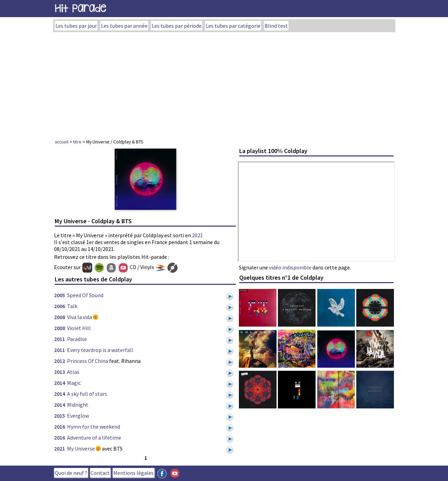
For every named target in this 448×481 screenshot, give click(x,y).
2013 (60, 372)
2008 (60, 317)
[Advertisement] (224, 84)
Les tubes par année (124, 26)
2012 (60, 361)
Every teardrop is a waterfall (100, 350)
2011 (60, 339)
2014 (60, 383)
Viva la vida (80, 317)
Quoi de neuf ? (71, 473)
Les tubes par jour (76, 26)
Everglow (78, 416)
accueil (62, 142)
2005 (60, 295)
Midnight (78, 405)
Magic (74, 383)
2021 (197, 235)
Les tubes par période (177, 26)
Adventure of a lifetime (94, 438)
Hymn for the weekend (94, 427)
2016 (60, 427)
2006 (60, 306)
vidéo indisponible (290, 267)
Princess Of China (88, 361)
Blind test (276, 26)
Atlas (73, 372)
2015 (60, 416)
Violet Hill (79, 328)
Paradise (77, 339)
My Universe (81, 448)
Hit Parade (80, 8)
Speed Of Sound (85, 295)
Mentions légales (133, 473)
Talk (72, 306)
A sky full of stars (87, 394)
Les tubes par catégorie (233, 26)
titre (77, 142)
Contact (100, 473)
